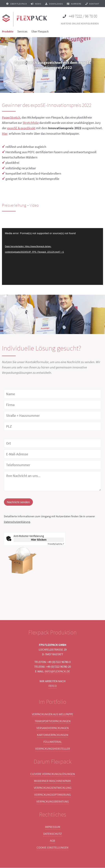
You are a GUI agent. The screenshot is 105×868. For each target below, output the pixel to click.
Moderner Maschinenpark (52, 781)
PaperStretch (11, 117)
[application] (52, 256)
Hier (5, 133)
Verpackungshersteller (53, 749)
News (36, 4)
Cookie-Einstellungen (52, 848)
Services (22, 31)
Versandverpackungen (53, 728)
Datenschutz (52, 834)
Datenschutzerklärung (17, 522)
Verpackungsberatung (53, 802)
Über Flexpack (17, 4)
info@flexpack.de (57, 671)
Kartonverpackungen (53, 735)
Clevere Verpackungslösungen (53, 774)
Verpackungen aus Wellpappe (52, 714)
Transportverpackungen (53, 721)
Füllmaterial (53, 742)
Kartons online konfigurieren (80, 23)
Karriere (74, 4)
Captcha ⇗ (56, 544)
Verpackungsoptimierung (52, 795)
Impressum (53, 827)
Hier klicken (39, 540)
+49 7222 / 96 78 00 (80, 16)
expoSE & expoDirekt (21, 128)
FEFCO (53, 686)
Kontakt (92, 4)
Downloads (54, 4)
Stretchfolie (31, 123)
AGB (52, 841)
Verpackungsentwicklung (53, 788)
